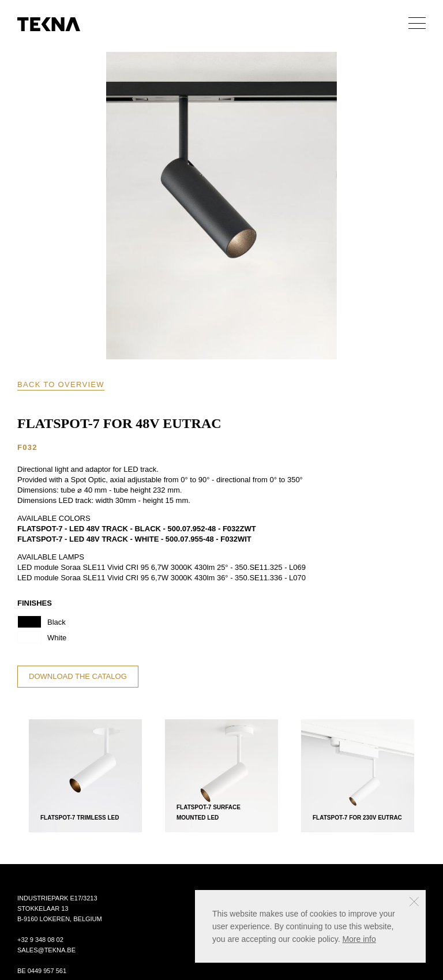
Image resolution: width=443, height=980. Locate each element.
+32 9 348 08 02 (40, 940)
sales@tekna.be (46, 950)
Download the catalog (78, 676)
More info (359, 939)
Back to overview (61, 384)
